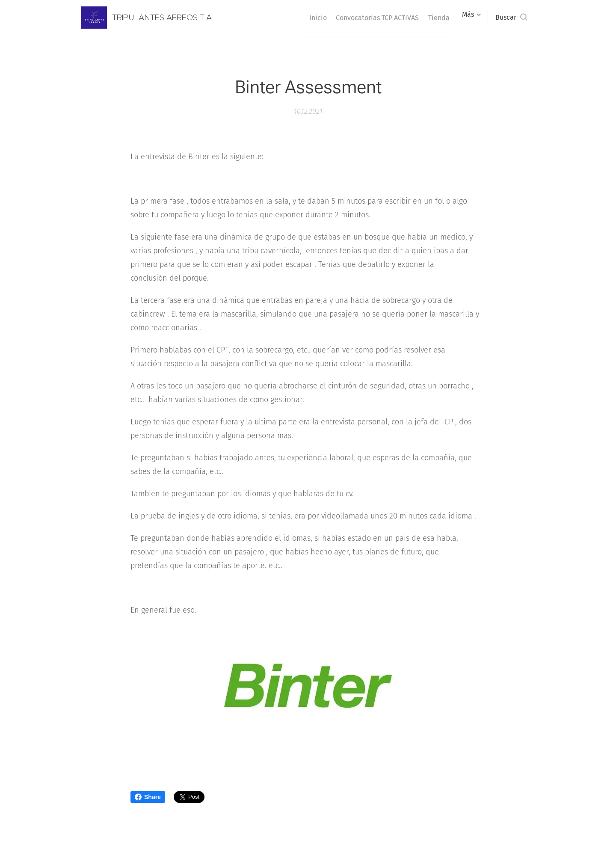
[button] (511, 18)
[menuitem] (303, 18)
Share (148, 797)
